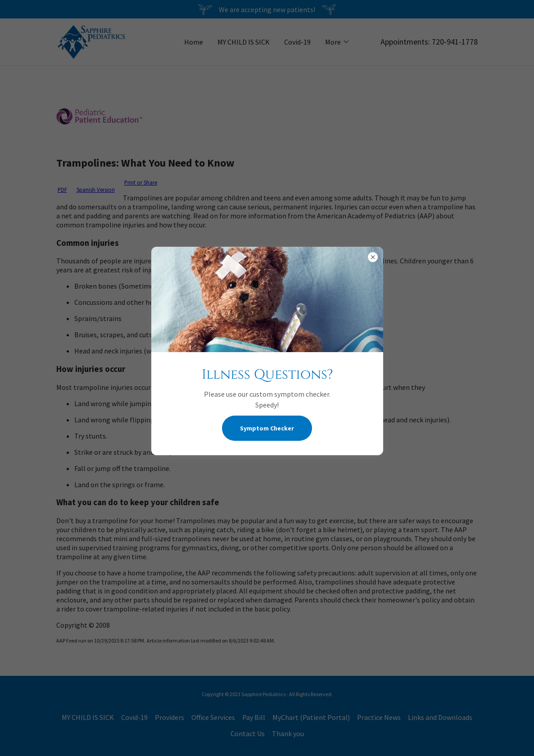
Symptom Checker (267, 428)
